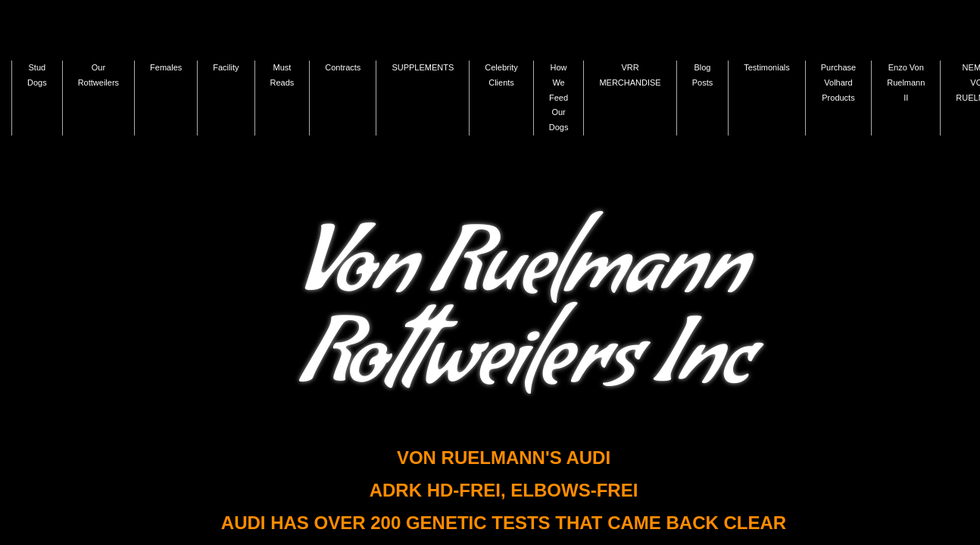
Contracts (343, 67)
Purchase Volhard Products (838, 83)
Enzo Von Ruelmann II (906, 83)
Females (166, 67)
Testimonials (767, 67)
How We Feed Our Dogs (559, 97)
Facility (226, 67)
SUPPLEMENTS (423, 67)
